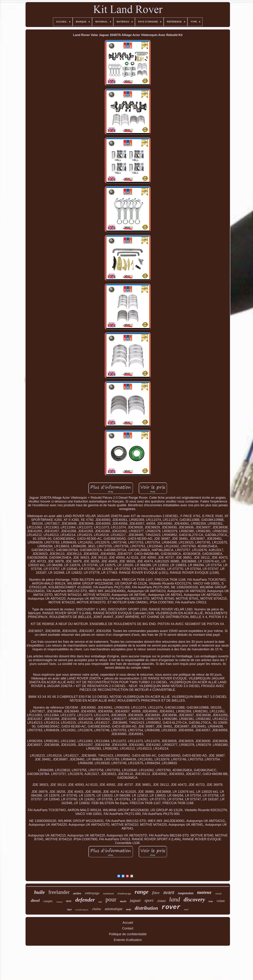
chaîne (96, 909)
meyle (123, 901)
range (141, 892)
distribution (146, 908)
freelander (59, 892)
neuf (186, 909)
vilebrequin (82, 910)
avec (69, 901)
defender (85, 900)
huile (39, 892)
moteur (204, 892)
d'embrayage (124, 893)
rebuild (218, 894)
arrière (77, 893)
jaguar (135, 900)
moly (129, 909)
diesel (35, 901)
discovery (194, 900)
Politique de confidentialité (128, 934)
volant (221, 901)
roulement (108, 893)
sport (149, 900)
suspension (186, 893)
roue (100, 902)
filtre (156, 893)
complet (48, 901)
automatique (114, 909)
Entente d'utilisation (128, 940)
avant (169, 892)
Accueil (128, 923)
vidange (59, 902)
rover (171, 907)
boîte (211, 901)
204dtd (161, 901)
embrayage (92, 893)
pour (111, 899)
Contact (128, 928)
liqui (69, 909)
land (175, 899)
